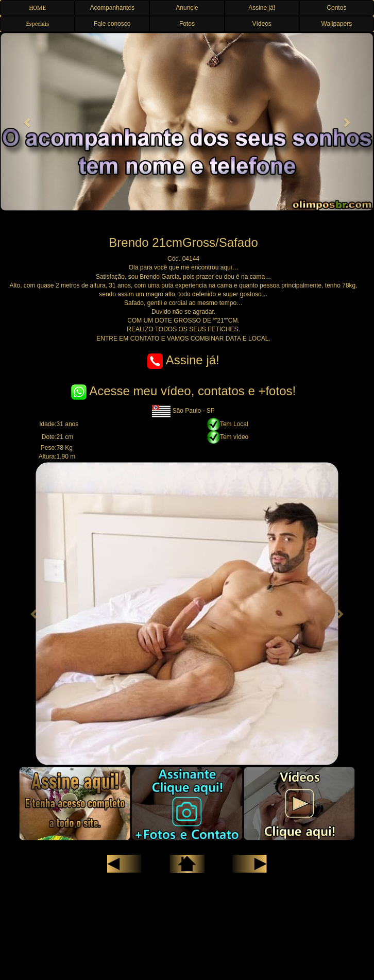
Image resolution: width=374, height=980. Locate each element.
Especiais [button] (37, 24)
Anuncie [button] (187, 8)
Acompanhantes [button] (112, 8)
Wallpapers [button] (337, 24)
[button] (28, 122)
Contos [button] (336, 8)
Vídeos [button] (261, 24)
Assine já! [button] (262, 8)
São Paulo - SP (183, 411)
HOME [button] (37, 8)
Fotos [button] (187, 24)
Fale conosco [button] (112, 24)
